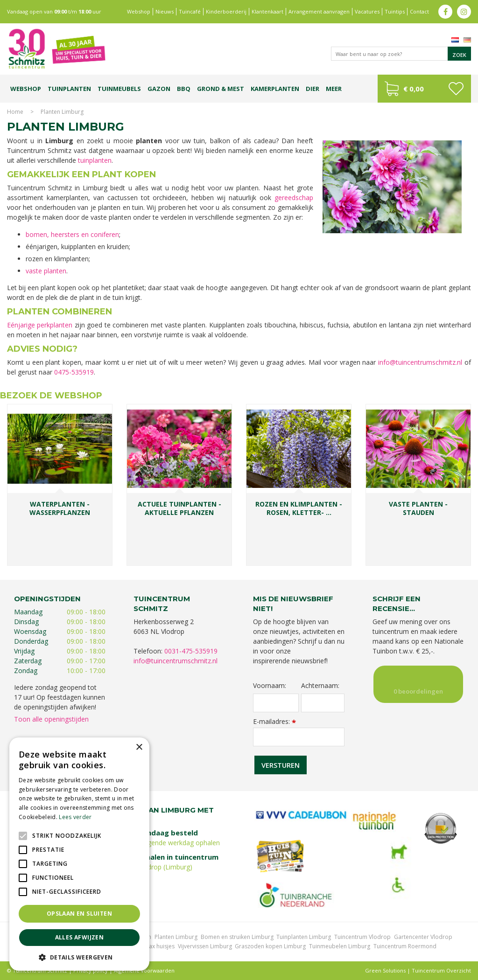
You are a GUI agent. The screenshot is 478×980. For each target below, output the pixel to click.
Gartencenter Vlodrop (423, 937)
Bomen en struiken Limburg (237, 937)
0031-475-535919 (191, 651)
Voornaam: (270, 686)
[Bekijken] (424, 89)
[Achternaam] (323, 703)
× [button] (139, 747)
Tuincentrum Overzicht (441, 970)
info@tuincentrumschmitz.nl (420, 362)
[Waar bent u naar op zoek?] (401, 54)
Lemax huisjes (156, 946)
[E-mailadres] (299, 737)
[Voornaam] (276, 703)
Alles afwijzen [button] (80, 937)
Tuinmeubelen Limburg (340, 946)
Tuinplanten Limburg (304, 937)
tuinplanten (95, 160)
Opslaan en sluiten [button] (79, 914)
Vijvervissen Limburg (205, 946)
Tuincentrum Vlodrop (362, 937)
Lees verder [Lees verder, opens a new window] (75, 817)
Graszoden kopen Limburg (270, 946)
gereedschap (294, 198)
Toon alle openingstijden (51, 719)
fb (445, 12)
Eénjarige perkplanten (40, 325)
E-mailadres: (274, 721)
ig (464, 12)
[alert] (79, 854)
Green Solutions (385, 970)
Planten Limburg (176, 937)
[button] (79, 957)
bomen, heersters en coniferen (72, 234)
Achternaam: (320, 686)
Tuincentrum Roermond (405, 946)
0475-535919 (74, 372)
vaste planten (46, 271)
